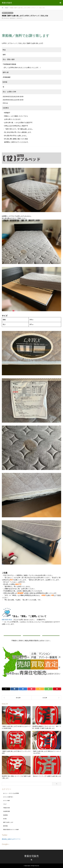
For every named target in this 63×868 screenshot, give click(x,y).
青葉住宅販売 (32, 856)
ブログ (5, 804)
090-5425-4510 (7, 620)
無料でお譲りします (8, 13)
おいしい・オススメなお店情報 (11, 793)
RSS (32, 860)
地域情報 (5, 815)
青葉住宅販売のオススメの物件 (11, 830)
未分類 (5, 819)
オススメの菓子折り (8, 797)
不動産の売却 (7, 808)
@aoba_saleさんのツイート (11, 839)
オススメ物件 (7, 801)
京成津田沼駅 (7, 811)
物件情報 (5, 826)
